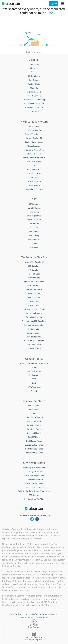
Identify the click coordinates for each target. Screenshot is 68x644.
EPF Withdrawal (34, 387)
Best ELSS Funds (34, 425)
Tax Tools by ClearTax (34, 257)
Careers (34, 72)
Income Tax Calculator (34, 262)
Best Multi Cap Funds (34, 449)
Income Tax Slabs (34, 173)
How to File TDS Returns (34, 189)
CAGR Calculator (34, 337)
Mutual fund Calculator (34, 282)
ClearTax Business (34, 463)
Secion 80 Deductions (34, 134)
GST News (34, 243)
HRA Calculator (34, 270)
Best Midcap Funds (34, 441)
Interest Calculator (34, 313)
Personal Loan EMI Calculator (34, 321)
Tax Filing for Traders (34, 471)
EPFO (34, 379)
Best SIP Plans (34, 437)
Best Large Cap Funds (34, 445)
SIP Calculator (34, 278)
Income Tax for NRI (34, 138)
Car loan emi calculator (34, 325)
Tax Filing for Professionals (34, 467)
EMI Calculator (34, 293)
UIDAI (34, 367)
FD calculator (34, 301)
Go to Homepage (34, 52)
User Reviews (34, 80)
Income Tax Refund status (34, 158)
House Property (34, 146)
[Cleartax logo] (11, 3)
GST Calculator (34, 266)
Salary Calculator (34, 333)
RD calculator (34, 305)
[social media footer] (32, 519)
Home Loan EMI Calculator (34, 309)
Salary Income (34, 185)
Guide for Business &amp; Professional (34, 491)
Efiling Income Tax (34, 130)
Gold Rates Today (34, 349)
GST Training (34, 235)
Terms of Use (42, 618)
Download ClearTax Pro (34, 104)
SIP (34, 413)
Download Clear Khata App (34, 100)
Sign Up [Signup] (54, 4)
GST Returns (34, 224)
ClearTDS (34, 88)
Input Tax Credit (34, 220)
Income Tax (34, 126)
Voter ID (34, 391)
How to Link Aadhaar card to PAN (34, 363)
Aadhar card (34, 375)
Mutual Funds (34, 405)
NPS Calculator (34, 286)
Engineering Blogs (34, 92)
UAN (34, 383)
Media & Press (34, 76)
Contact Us (34, 64)
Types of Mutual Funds (34, 417)
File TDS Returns (34, 162)
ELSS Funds (34, 409)
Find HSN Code (34, 274)
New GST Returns (34, 208)
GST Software (34, 204)
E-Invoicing (34, 212)
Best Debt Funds (34, 429)
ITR (34, 166)
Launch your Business (34, 487)
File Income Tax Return (34, 122)
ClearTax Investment (34, 401)
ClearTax (34, 60)
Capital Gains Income (34, 142)
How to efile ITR (34, 154)
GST (34, 199)
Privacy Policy (26, 618)
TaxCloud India (34, 84)
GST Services (34, 231)
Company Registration (34, 479)
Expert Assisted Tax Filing (34, 499)
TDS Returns (34, 495)
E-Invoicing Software (34, 216)
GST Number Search (34, 290)
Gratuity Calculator (34, 317)
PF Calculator (34, 329)
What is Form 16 (34, 181)
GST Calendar (34, 239)
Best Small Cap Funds (34, 453)
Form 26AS (34, 177)
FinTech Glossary (34, 96)
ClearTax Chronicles (34, 111)
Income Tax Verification (34, 150)
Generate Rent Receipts (34, 341)
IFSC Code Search (34, 345)
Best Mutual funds (34, 421)
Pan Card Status (34, 371)
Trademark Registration (34, 475)
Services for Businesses (34, 483)
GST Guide (34, 247)
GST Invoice (34, 228)
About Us (34, 68)
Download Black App (34, 108)
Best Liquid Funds (34, 433)
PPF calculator (34, 297)
